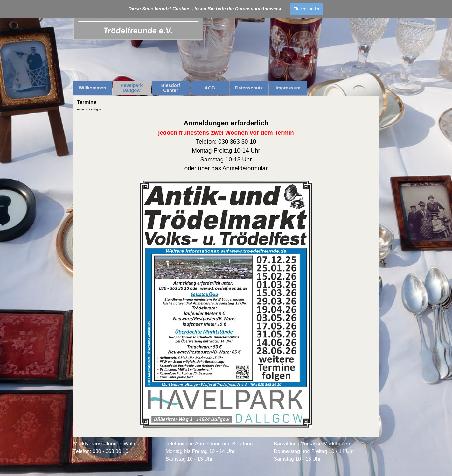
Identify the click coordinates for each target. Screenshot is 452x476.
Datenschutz (249, 88)
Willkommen (92, 88)
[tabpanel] (226, 274)
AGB (210, 88)
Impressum (288, 88)
